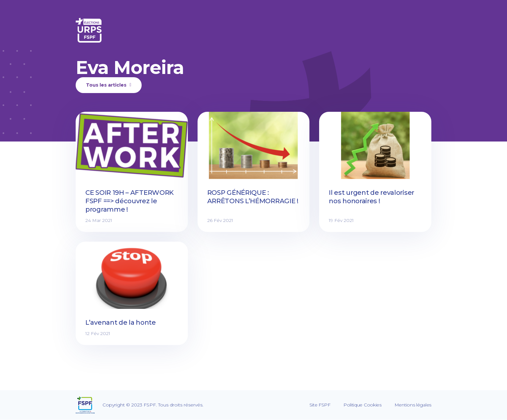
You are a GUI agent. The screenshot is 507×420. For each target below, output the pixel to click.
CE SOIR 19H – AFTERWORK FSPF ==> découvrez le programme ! (129, 201)
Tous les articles (109, 85)
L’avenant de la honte (121, 322)
